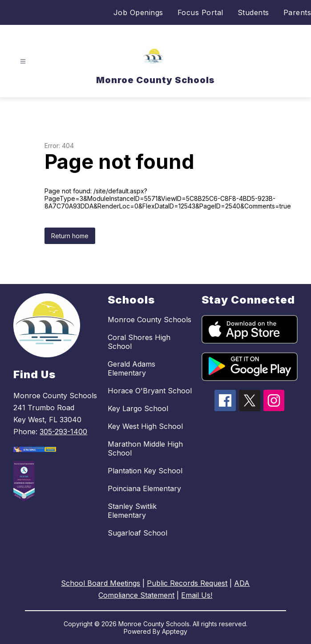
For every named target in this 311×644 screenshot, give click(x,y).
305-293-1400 (63, 432)
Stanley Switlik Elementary (132, 511)
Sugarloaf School (137, 533)
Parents (297, 12)
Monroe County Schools (149, 320)
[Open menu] (23, 62)
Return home (70, 236)
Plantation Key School (145, 471)
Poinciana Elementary (144, 488)
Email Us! (197, 595)
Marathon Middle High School (145, 448)
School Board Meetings (101, 583)
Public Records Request (187, 583)
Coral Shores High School (139, 342)
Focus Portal (200, 12)
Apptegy (175, 631)
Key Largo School (138, 408)
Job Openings (138, 12)
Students (253, 12)
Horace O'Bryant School (150, 391)
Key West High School (145, 426)
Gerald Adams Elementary (131, 368)
